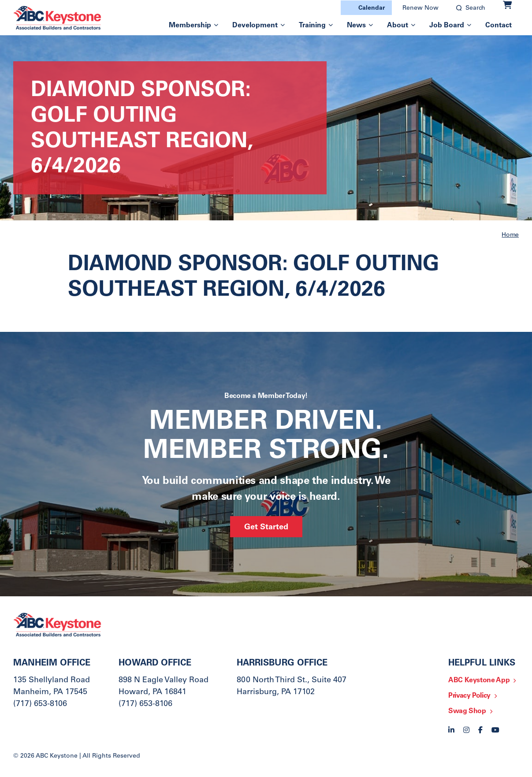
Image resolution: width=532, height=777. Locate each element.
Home (510, 235)
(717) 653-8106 (40, 704)
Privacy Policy (469, 696)
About (398, 26)
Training (312, 26)
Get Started (266, 528)
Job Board (447, 26)
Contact (499, 26)
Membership (190, 26)
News (356, 26)
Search (475, 8)
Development (255, 26)
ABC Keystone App (479, 680)
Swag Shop (467, 711)
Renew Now (420, 8)
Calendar (372, 8)
